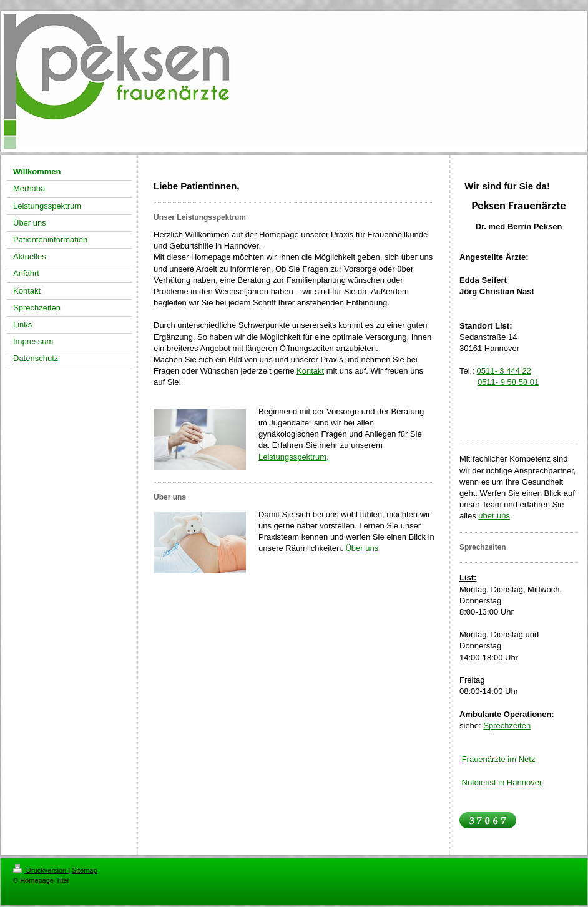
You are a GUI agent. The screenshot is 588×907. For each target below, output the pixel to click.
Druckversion (41, 870)
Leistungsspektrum (292, 457)
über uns (494, 516)
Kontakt (310, 371)
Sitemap (84, 870)
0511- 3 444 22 (503, 371)
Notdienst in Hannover (501, 782)
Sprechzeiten (507, 726)
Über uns (362, 548)
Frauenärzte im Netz (499, 759)
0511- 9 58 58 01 (508, 382)
